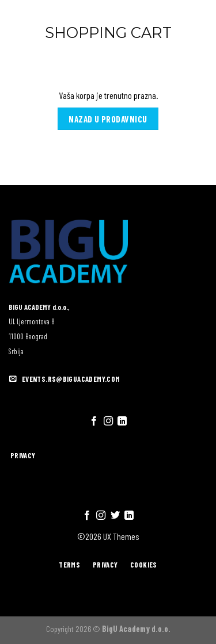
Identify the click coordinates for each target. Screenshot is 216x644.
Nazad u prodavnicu (108, 119)
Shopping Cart (108, 32)
